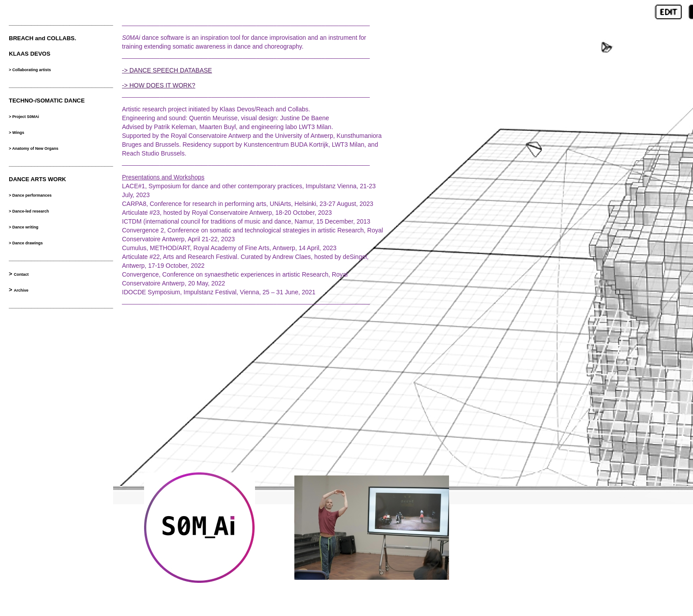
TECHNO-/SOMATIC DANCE (47, 101)
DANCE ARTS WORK (38, 179)
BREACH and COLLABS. (42, 38)
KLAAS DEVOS (30, 54)
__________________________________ (63, 23)
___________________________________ (65, 164)
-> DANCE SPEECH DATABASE (167, 70)
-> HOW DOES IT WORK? (159, 85)
